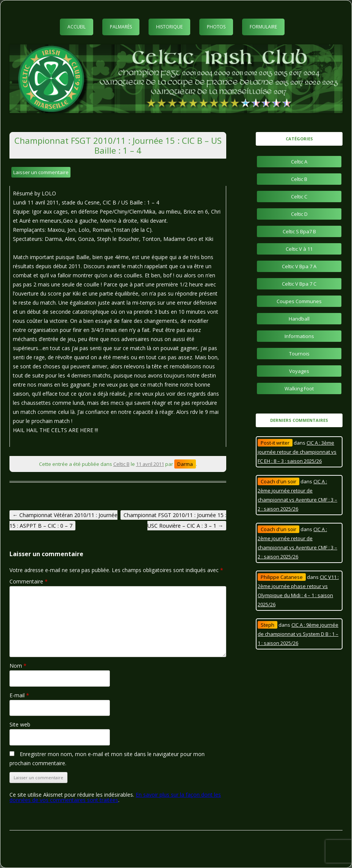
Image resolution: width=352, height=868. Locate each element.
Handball (299, 319)
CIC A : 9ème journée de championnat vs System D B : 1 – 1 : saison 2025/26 (298, 634)
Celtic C (299, 197)
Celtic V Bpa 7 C (299, 284)
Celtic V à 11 (299, 249)
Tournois (299, 354)
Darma (185, 464)
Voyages (299, 371)
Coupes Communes (299, 301)
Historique (169, 27)
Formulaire (263, 27)
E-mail (19, 695)
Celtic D (299, 214)
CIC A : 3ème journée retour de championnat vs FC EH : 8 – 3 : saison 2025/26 (297, 452)
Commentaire (29, 581)
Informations (299, 336)
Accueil (77, 27)
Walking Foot (299, 388)
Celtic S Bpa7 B (299, 231)
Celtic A (299, 162)
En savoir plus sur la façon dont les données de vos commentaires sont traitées (115, 797)
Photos (216, 27)
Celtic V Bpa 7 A (299, 266)
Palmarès (121, 27)
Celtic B (121, 464)
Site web (20, 724)
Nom (18, 666)
